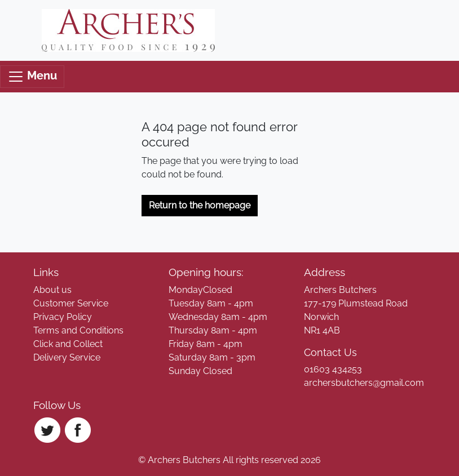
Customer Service (71, 303)
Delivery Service (67, 357)
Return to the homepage (200, 205)
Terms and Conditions (78, 330)
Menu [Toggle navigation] (32, 77)
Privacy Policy (63, 317)
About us (52, 290)
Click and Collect (68, 344)
